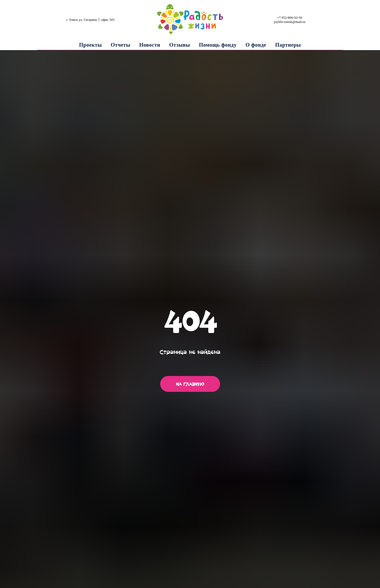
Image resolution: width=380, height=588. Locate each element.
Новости (150, 45)
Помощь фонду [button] (218, 45)
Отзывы (180, 45)
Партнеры (288, 45)
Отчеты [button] (121, 45)
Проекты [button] (91, 45)
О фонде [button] (256, 45)
